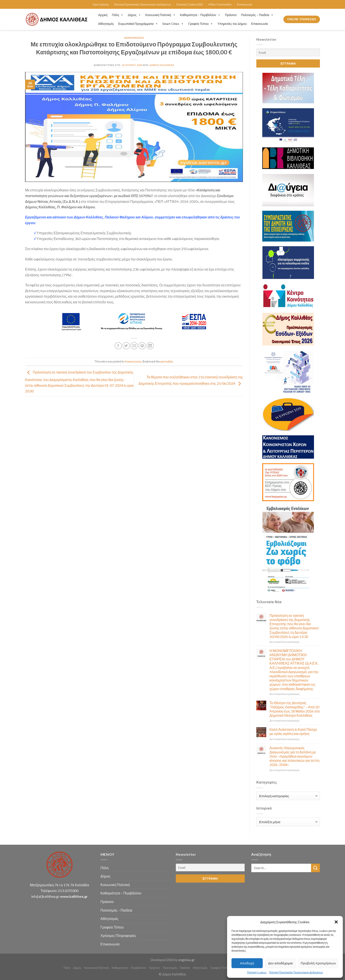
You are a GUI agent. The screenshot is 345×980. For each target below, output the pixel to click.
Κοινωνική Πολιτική (161, 15)
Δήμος (134, 15)
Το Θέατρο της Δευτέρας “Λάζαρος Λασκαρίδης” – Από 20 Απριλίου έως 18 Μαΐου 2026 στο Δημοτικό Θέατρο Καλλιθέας (295, 709)
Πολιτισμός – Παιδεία (257, 15)
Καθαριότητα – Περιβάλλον (200, 15)
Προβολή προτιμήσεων (318, 963)
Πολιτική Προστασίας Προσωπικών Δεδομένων (296, 972)
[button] (336, 922)
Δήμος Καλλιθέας (162, 65)
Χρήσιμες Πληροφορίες (118, 935)
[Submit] (316, 868)
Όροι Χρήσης (101, 4)
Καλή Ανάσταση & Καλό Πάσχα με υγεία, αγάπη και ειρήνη (293, 731)
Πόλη (118, 15)
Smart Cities (173, 24)
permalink (167, 361)
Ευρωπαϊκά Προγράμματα (138, 24)
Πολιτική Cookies (257, 972)
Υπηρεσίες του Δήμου (232, 24)
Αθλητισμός (106, 24)
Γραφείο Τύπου (201, 24)
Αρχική (103, 15)
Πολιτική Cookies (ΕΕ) (189, 4)
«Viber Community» (220, 4)
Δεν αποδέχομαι (281, 963)
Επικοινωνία (245, 4)
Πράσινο (231, 15)
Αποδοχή (247, 963)
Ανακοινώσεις (134, 38)
